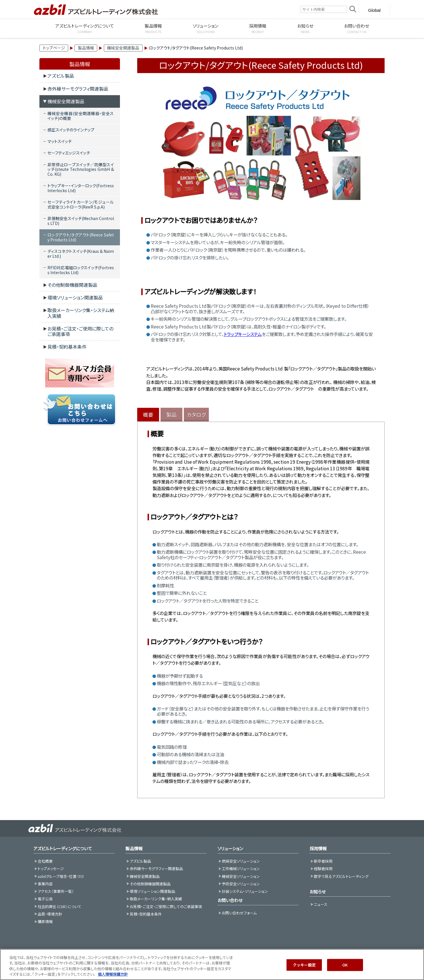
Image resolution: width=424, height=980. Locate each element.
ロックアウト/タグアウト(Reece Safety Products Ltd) (81, 237)
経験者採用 (323, 869)
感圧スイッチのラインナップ (71, 130)
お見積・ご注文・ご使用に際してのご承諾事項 (80, 331)
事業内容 (45, 884)
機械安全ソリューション (241, 876)
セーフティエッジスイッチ (69, 153)
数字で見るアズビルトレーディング (341, 876)
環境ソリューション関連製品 (75, 297)
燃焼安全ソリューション (241, 861)
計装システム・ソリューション (245, 891)
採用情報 (318, 848)
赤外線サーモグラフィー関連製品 (156, 869)
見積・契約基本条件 (67, 347)
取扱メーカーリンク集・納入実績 (156, 899)
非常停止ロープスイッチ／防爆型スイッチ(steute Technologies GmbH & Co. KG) (81, 169)
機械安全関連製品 (123, 48)
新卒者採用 (323, 861)
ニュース (321, 904)
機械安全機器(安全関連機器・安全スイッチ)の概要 (81, 116)
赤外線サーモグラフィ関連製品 (78, 89)
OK (345, 972)
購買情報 (45, 921)
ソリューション (230, 848)
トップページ (54, 48)
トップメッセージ (51, 869)
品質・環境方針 (50, 914)
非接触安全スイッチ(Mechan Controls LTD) (81, 221)
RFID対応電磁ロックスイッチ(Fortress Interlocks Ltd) (81, 270)
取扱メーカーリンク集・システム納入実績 (81, 313)
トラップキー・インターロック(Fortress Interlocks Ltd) (81, 188)
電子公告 (45, 899)
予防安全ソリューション (241, 884)
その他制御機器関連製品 (72, 285)
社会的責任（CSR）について (60, 907)
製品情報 (86, 48)
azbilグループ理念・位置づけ (61, 876)
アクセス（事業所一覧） (56, 891)
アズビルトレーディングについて (63, 848)
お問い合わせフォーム (239, 913)
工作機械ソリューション (241, 869)
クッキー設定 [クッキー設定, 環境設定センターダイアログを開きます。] (304, 972)
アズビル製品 (61, 76)
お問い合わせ (230, 900)
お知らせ (318, 892)
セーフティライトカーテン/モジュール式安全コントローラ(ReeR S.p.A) (81, 204)
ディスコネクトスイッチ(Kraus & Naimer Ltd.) (81, 254)
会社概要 (45, 861)
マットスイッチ (60, 141)
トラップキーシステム (243, 334)
